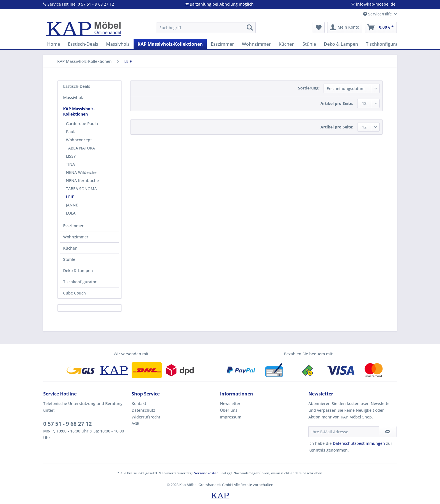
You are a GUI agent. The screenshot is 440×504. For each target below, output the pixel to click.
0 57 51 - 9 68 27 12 (67, 424)
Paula (71, 132)
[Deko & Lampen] (341, 44)
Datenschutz (143, 410)
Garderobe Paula (82, 124)
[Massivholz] (118, 44)
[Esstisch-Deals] (83, 44)
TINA (70, 164)
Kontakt (139, 403)
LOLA (71, 213)
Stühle (69, 259)
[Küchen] (287, 44)
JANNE (72, 205)
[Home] (54, 44)
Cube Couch (75, 293)
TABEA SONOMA (81, 189)
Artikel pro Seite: (337, 103)
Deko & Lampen (78, 271)
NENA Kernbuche (82, 180)
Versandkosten (206, 473)
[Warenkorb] (381, 27)
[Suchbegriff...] (206, 27)
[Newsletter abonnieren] (388, 432)
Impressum (231, 417)
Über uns (229, 410)
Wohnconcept (79, 140)
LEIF (70, 197)
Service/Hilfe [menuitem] (378, 14)
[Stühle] (309, 44)
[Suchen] (250, 27)
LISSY (71, 156)
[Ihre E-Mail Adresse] (344, 432)
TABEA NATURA (80, 148)
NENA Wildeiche (81, 172)
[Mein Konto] (345, 27)
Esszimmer (73, 226)
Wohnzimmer (76, 237)
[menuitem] (206, 30)
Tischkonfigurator (80, 282)
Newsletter (230, 403)
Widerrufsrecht (146, 417)
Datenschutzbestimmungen (359, 443)
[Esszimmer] (222, 44)
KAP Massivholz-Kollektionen (79, 111)
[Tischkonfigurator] (385, 44)
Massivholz (74, 97)
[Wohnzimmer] (256, 44)
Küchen (70, 248)
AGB (136, 423)
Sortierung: (309, 88)
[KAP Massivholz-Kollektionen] (170, 44)
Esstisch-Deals (77, 86)
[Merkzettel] (319, 27)
